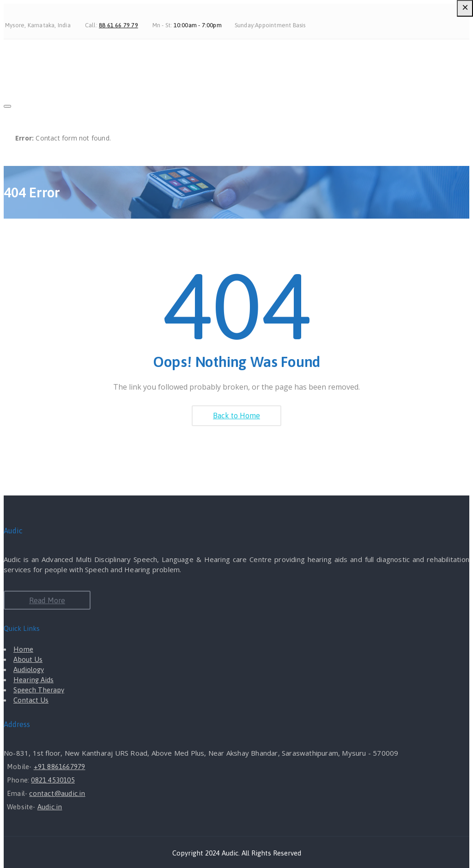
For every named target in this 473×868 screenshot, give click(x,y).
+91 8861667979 (60, 767)
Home (23, 649)
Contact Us (31, 700)
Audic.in (50, 807)
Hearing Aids (33, 680)
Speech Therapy (39, 690)
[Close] (7, 106)
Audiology (29, 669)
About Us (28, 659)
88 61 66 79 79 (118, 25)
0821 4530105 (53, 780)
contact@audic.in (57, 793)
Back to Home (236, 416)
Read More (47, 600)
